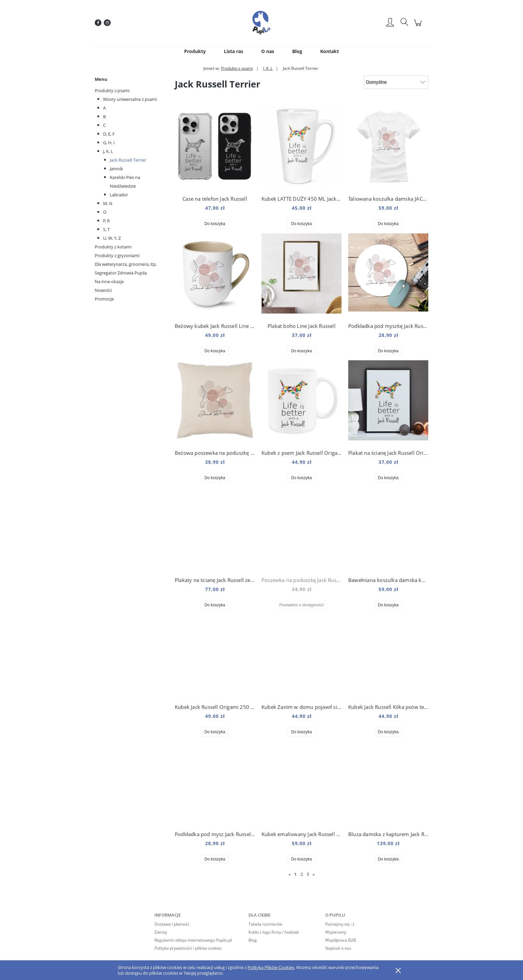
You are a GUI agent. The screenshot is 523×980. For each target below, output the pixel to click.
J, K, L (108, 151)
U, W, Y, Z (112, 238)
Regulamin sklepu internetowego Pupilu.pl (193, 940)
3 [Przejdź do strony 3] (308, 874)
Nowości (103, 290)
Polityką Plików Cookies (271, 967)
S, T (106, 229)
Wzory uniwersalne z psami (130, 99)
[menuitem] (195, 51)
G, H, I (109, 143)
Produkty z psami (112, 90)
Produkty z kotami (113, 247)
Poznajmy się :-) (340, 924)
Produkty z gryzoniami (117, 255)
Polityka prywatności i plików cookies (188, 948)
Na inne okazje (109, 281)
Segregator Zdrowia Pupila (121, 273)
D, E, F (109, 134)
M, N (108, 203)
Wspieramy (336, 932)
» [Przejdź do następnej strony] (314, 874)
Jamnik (116, 169)
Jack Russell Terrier (128, 160)
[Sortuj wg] (396, 82)
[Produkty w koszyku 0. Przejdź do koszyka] (419, 26)
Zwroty (161, 932)
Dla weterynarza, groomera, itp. (126, 264)
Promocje (104, 299)
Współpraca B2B (341, 940)
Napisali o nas (338, 948)
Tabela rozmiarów (265, 924)
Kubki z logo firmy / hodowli (274, 932)
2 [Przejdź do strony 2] (302, 874)
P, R (106, 221)
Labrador (119, 195)
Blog (253, 940)
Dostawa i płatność (172, 924)
